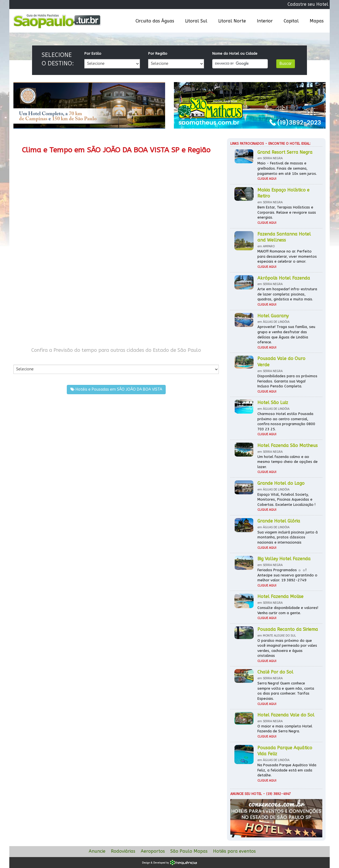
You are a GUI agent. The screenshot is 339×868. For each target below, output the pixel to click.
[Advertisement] (65, 295)
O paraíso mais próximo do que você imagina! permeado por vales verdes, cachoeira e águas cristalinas (287, 648)
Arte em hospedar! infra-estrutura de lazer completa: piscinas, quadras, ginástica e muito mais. (287, 294)
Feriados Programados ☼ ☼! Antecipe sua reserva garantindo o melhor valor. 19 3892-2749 (287, 575)
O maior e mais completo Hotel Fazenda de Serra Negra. (285, 729)
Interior (265, 21)
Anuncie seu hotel (246, 794)
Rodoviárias (123, 851)
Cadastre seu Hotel (308, 4)
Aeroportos (153, 851)
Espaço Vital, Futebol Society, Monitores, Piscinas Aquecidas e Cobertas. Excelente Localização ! (286, 500)
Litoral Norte (232, 21)
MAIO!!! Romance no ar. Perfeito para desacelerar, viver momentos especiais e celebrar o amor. (287, 256)
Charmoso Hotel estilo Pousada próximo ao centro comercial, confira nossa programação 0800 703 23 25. (286, 421)
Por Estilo (93, 53)
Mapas (317, 21)
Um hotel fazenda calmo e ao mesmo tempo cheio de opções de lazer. (288, 462)
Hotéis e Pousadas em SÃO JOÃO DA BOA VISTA (116, 389)
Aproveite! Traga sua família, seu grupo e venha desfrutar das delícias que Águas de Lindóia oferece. (286, 334)
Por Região (158, 53)
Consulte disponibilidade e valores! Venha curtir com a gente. (288, 610)
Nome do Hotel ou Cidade (235, 53)
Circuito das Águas (155, 21)
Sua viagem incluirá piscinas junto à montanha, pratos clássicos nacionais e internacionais (288, 537)
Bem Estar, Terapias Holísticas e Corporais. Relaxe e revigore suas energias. (287, 212)
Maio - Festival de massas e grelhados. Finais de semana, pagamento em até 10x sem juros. (287, 168)
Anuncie (97, 851)
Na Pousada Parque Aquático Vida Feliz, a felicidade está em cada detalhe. (287, 770)
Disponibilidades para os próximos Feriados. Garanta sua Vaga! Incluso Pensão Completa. (287, 381)
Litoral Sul (196, 21)
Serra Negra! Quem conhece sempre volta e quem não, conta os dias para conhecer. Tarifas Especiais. (286, 691)
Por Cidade (23, 359)
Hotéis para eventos (234, 851)
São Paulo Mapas (189, 851)
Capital (291, 21)
